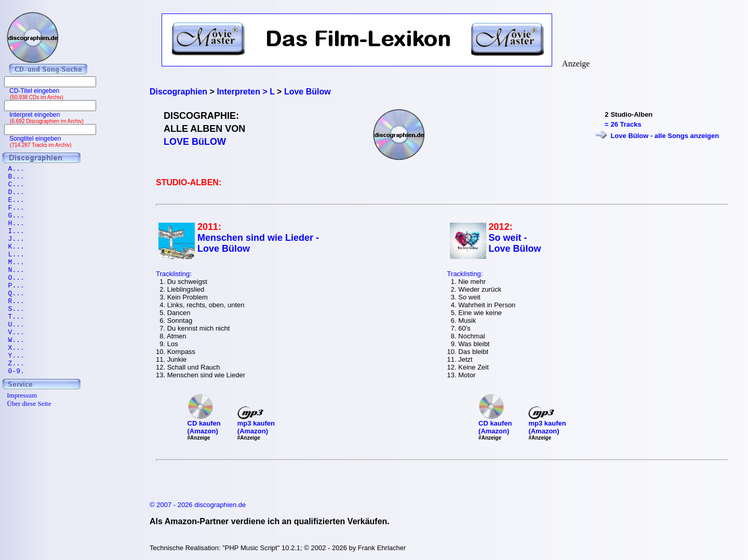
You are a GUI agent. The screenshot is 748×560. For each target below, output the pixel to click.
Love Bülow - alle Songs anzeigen (665, 136)
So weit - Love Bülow (515, 243)
